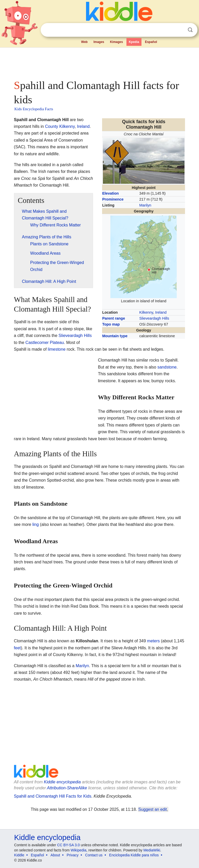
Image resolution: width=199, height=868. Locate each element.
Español (151, 42)
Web (84, 42)
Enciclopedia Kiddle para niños (134, 855)
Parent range (113, 318)
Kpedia (134, 42)
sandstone (167, 367)
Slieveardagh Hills (154, 318)
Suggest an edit (153, 809)
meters (154, 641)
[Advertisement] (100, 62)
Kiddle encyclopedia (62, 782)
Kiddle (19, 855)
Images (99, 42)
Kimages (116, 42)
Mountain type (115, 336)
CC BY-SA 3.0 (68, 845)
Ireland (161, 312)
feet (17, 648)
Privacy (73, 855)
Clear (180, 30)
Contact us (94, 855)
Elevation (110, 193)
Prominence (113, 199)
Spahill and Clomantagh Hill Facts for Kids (53, 796)
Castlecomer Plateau (45, 343)
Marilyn (145, 205)
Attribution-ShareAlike (67, 788)
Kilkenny (146, 312)
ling (36, 524)
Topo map (111, 324)
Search (190, 30)
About (55, 855)
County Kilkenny (60, 126)
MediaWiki (152, 850)
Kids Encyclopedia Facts (34, 109)
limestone (56, 349)
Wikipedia (79, 850)
